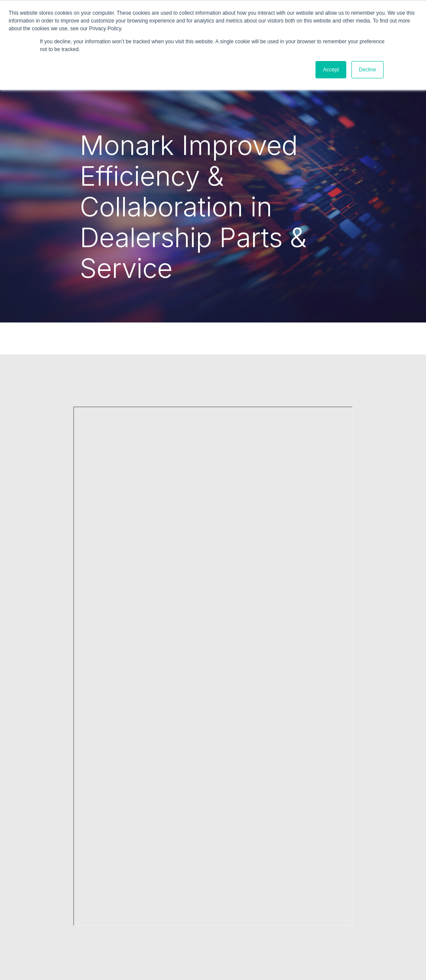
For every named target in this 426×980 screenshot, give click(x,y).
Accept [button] (331, 70)
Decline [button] (367, 70)
